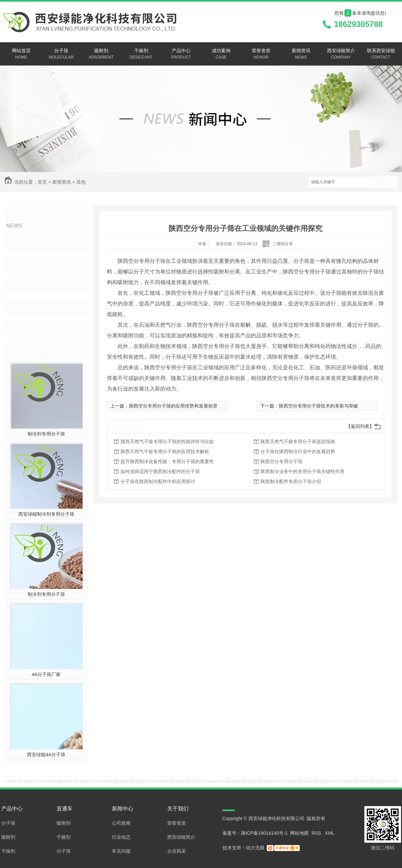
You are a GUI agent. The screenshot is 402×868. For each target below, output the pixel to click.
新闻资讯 (301, 54)
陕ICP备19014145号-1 (264, 833)
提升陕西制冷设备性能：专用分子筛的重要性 (167, 461)
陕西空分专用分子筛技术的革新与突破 (318, 406)
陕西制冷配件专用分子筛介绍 (291, 481)
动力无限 (255, 848)
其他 (81, 182)
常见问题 (27, 285)
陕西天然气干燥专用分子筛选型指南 (298, 441)
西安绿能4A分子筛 (46, 755)
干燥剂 (141, 54)
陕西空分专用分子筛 (281, 461)
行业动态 (27, 263)
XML (330, 833)
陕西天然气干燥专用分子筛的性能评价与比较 (167, 441)
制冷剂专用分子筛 (46, 434)
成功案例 (221, 54)
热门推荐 (27, 349)
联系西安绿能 (381, 54)
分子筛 (61, 54)
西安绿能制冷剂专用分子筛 (46, 514)
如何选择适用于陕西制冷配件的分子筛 (160, 471)
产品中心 (181, 54)
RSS (317, 833)
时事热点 (27, 306)
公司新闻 (27, 242)
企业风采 (177, 851)
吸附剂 (101, 54)
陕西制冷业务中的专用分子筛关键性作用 (302, 471)
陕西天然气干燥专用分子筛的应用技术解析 (165, 451)
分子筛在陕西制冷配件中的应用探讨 (158, 481)
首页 (42, 182)
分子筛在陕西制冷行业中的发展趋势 (298, 451)
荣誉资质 (261, 54)
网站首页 (21, 54)
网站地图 (299, 833)
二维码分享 (283, 244)
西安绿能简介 (341, 54)
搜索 (386, 182)
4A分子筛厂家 (46, 674)
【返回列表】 (360, 426)
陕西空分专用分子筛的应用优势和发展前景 (173, 406)
